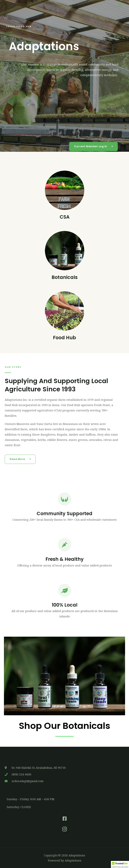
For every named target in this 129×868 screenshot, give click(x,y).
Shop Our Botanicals (65, 726)
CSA (65, 217)
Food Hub (64, 338)
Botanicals (65, 277)
